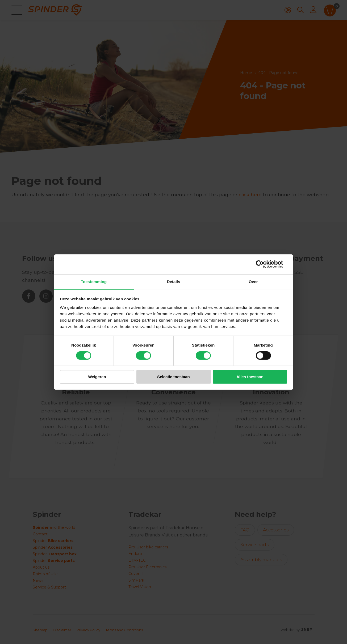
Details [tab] (174, 281)
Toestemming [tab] (94, 281)
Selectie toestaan (173, 377)
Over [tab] (253, 281)
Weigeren (97, 377)
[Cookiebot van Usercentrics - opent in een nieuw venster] (264, 264)
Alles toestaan (250, 377)
